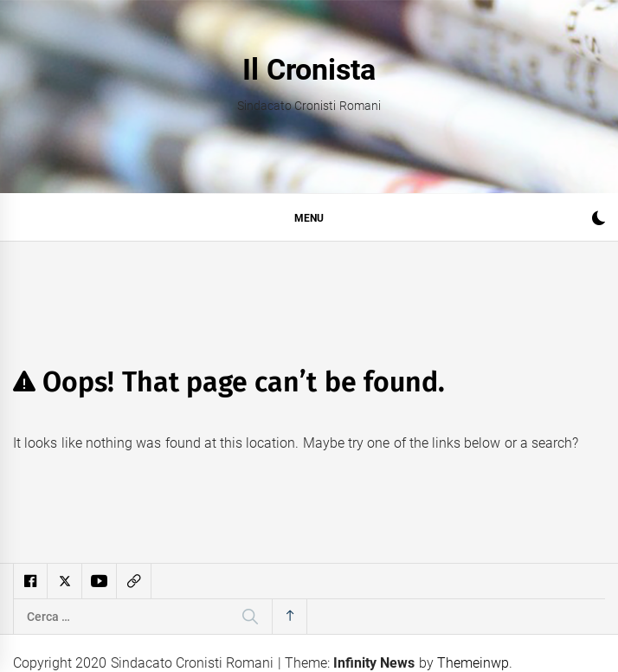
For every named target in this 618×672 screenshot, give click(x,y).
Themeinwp (473, 663)
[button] (599, 220)
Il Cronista (309, 69)
